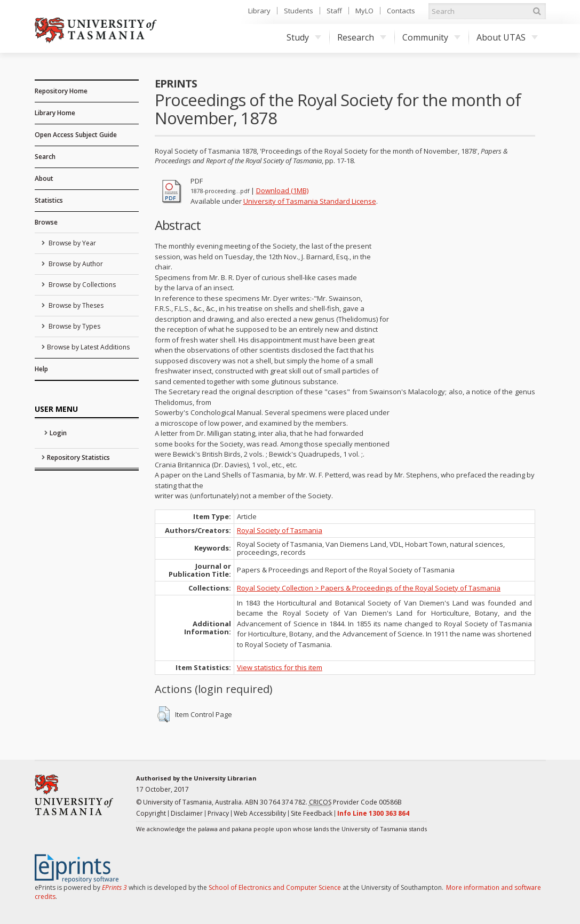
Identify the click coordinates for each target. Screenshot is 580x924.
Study (304, 37)
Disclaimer (187, 813)
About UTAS (507, 37)
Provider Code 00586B (355, 802)
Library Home (55, 113)
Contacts (401, 11)
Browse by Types (74, 326)
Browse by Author (75, 264)
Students (299, 11)
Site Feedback (312, 813)
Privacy (218, 813)
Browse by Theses (75, 305)
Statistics (49, 200)
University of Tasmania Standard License (310, 201)
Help (41, 369)
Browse (46, 222)
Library (259, 11)
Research (362, 37)
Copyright (151, 813)
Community (431, 37)
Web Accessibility (260, 813)
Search (45, 157)
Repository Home (61, 91)
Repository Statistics (78, 457)
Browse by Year (71, 243)
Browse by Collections (81, 285)
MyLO (364, 11)
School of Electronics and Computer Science (275, 887)
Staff (334, 11)
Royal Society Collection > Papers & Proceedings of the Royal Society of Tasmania (369, 588)
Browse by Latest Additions (88, 347)
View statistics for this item (280, 667)
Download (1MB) (282, 190)
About (44, 178)
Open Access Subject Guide (76, 135)
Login (58, 433)
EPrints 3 (114, 887)
